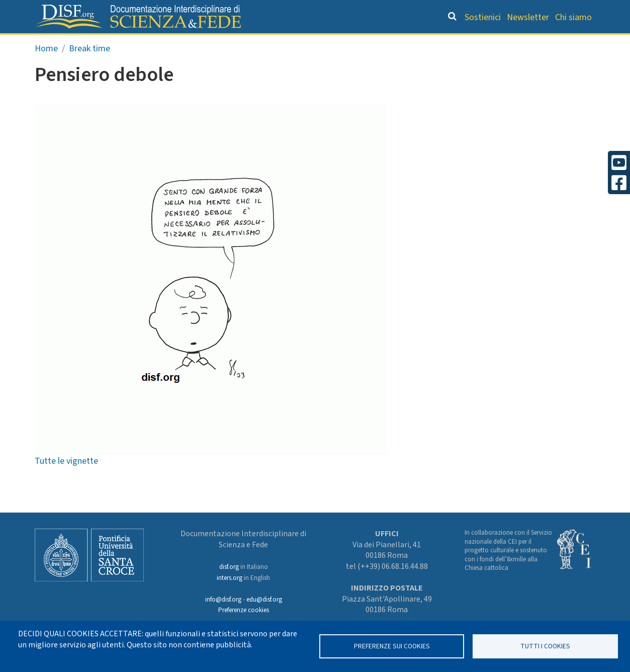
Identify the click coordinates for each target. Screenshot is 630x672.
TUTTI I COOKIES (545, 646)
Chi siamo (573, 17)
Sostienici (483, 17)
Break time (89, 70)
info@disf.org (223, 600)
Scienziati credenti (455, 43)
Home (46, 70)
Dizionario (375, 43)
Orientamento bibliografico (264, 43)
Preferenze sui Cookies (392, 646)
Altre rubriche (547, 43)
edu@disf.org (264, 600)
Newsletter (528, 17)
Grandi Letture (142, 43)
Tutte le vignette (66, 482)
